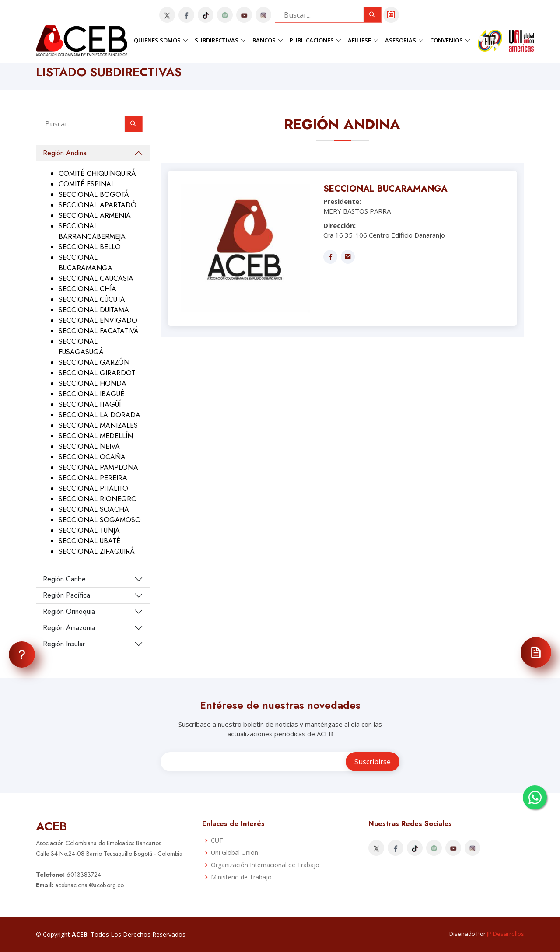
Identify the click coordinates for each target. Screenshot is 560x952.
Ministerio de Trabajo (241, 877)
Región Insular (64, 644)
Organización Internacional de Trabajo (265, 865)
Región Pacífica (66, 595)
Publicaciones (315, 40)
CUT (217, 840)
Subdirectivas (220, 40)
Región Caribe (64, 579)
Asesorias (404, 40)
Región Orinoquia (69, 611)
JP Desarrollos (506, 934)
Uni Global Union (234, 853)
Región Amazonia (69, 628)
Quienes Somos (161, 40)
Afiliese (363, 40)
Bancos (268, 40)
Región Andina (65, 153)
